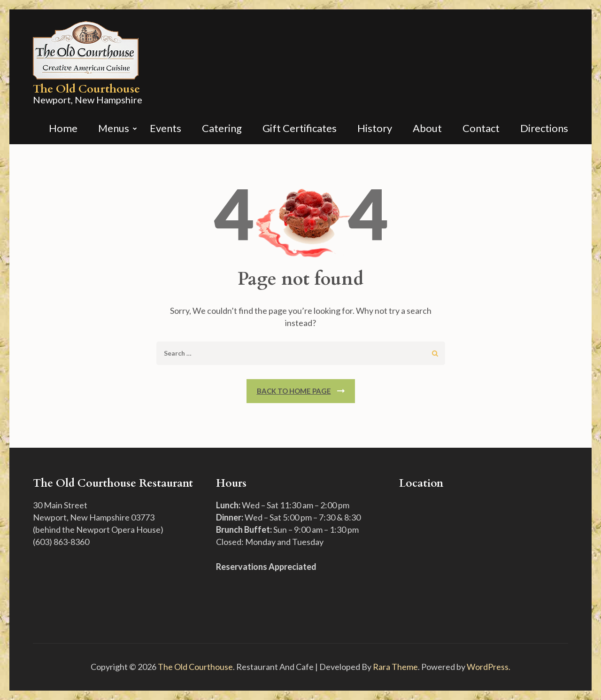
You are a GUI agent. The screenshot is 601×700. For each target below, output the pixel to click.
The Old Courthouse (86, 89)
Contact (481, 129)
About (427, 129)
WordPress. (489, 667)
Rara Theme (395, 667)
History (375, 129)
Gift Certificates (300, 129)
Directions (544, 129)
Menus (114, 129)
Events (166, 129)
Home (63, 129)
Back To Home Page (294, 391)
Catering (222, 129)
